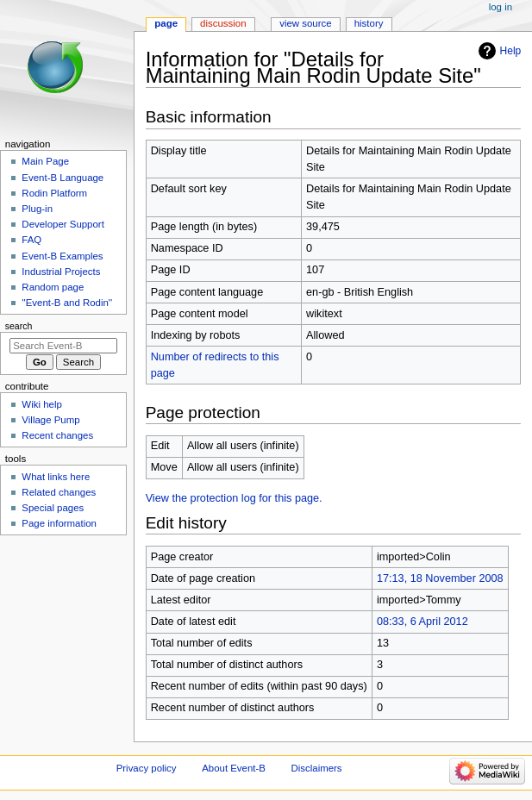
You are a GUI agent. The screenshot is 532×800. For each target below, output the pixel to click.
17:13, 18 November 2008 (440, 578)
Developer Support (63, 224)
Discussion (223, 23)
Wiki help (41, 404)
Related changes (59, 492)
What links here (56, 477)
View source (305, 23)
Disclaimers (317, 768)
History (369, 23)
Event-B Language (63, 178)
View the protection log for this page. (234, 498)
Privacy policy (147, 768)
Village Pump (50, 420)
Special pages (53, 508)
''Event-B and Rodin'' (67, 303)
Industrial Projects (61, 272)
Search (19, 326)
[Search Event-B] (63, 346)
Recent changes (57, 435)
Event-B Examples (62, 256)
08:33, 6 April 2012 (422, 622)
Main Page (45, 161)
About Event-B (234, 768)
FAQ (31, 240)
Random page (53, 287)
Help (511, 51)
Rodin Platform (54, 193)
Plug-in (37, 209)
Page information (59, 523)
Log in (501, 7)
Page (166, 23)
